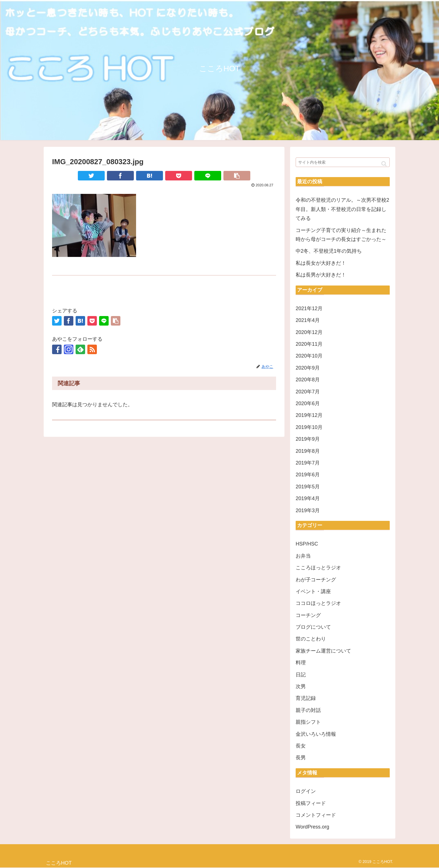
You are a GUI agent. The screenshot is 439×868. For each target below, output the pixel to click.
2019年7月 (308, 463)
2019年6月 (308, 475)
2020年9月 (308, 368)
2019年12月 (309, 415)
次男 (301, 686)
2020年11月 (309, 344)
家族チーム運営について (323, 651)
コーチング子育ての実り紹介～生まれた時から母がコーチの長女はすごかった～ (341, 235)
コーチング (308, 615)
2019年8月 (308, 451)
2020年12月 (309, 332)
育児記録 (306, 698)
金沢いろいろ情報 (316, 734)
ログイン (306, 791)
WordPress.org (312, 827)
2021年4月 (308, 320)
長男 (301, 758)
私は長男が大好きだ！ (321, 275)
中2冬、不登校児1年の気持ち (329, 251)
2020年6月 (308, 403)
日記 (301, 675)
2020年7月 (308, 392)
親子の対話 (308, 710)
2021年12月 (309, 308)
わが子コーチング (316, 580)
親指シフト (308, 722)
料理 (301, 663)
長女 (301, 746)
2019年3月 (308, 510)
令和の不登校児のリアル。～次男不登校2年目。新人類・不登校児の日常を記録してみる (342, 209)
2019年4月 (308, 498)
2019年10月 (309, 427)
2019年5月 (308, 487)
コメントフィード (316, 815)
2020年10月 (309, 356)
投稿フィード (311, 803)
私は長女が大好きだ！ (321, 263)
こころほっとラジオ (318, 568)
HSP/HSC (307, 544)
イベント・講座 (313, 591)
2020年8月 (308, 380)
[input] (343, 162)
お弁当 (303, 556)
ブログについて (313, 627)
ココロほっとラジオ (318, 603)
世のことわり (311, 639)
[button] (384, 164)
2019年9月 (308, 439)
